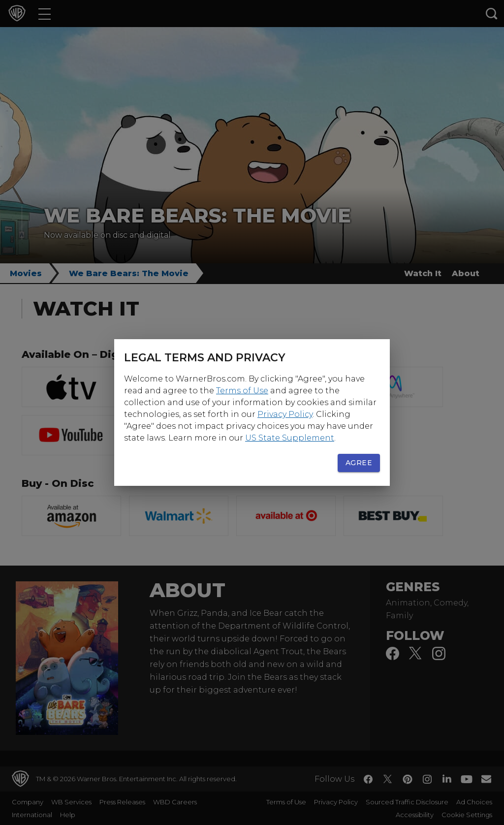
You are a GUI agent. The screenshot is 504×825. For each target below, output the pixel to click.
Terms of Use (242, 391)
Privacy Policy (285, 414)
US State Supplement (290, 438)
